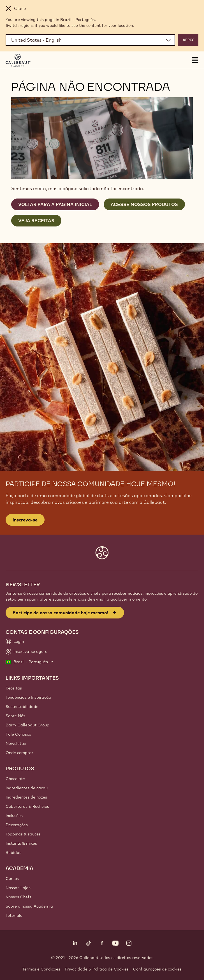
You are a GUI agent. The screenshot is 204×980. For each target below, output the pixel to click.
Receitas (14, 688)
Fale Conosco (18, 734)
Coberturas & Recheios (27, 806)
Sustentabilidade (22, 707)
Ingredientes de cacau (27, 788)
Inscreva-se (25, 520)
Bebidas (13, 853)
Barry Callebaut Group (27, 725)
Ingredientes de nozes (26, 797)
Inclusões (14, 816)
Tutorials (14, 915)
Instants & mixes (21, 843)
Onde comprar (19, 753)
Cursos (12, 879)
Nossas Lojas (18, 888)
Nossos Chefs (18, 897)
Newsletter (16, 743)
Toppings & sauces (23, 834)
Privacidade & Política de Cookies (97, 969)
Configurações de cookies (157, 969)
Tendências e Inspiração (28, 697)
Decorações (17, 825)
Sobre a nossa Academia (29, 906)
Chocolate (15, 779)
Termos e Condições (41, 969)
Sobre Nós (15, 716)
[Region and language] (90, 40)
